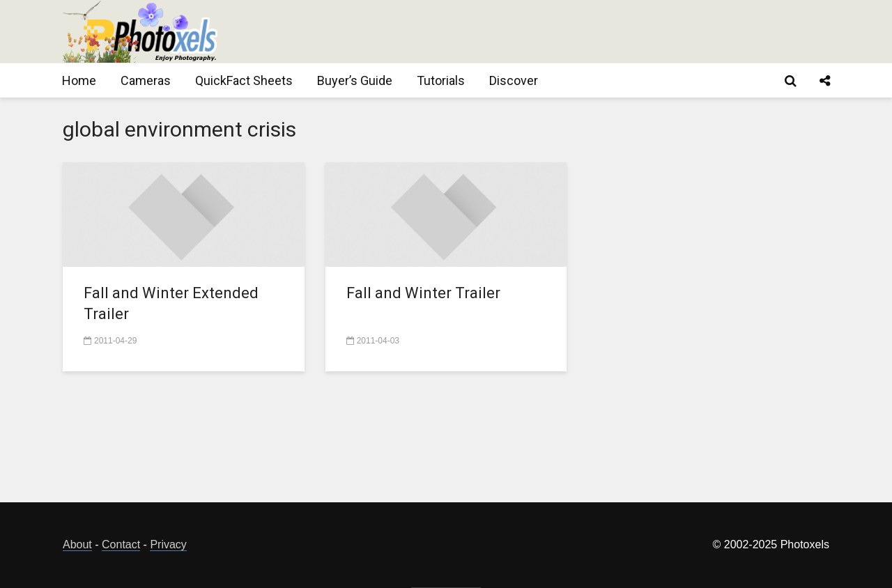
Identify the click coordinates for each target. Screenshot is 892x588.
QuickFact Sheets (244, 80)
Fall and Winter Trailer (423, 293)
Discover (514, 80)
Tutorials (441, 80)
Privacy (168, 544)
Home (79, 80)
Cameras (146, 80)
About (77, 544)
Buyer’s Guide (355, 80)
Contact (121, 544)
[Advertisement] (576, 31)
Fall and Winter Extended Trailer (171, 303)
